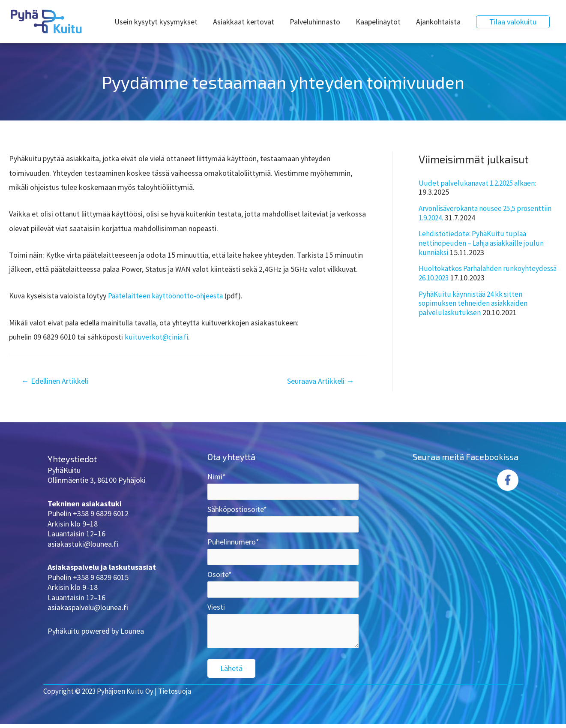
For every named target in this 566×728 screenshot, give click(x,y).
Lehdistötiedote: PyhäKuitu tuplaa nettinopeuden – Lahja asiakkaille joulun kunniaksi (482, 243)
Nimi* (283, 487)
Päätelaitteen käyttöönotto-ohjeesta (168, 296)
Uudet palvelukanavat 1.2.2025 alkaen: (480, 183)
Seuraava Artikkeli (317, 381)
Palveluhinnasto (315, 22)
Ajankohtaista (438, 22)
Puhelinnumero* (283, 554)
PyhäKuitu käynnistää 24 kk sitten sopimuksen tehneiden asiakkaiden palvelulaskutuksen (475, 303)
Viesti (283, 633)
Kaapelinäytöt (378, 22)
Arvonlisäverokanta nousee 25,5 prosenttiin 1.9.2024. (488, 213)
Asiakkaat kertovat (244, 22)
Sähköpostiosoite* (283, 520)
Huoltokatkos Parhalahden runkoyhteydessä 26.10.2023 (464, 273)
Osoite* (283, 587)
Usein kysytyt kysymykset (156, 22)
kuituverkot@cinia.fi (157, 337)
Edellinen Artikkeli (59, 381)
